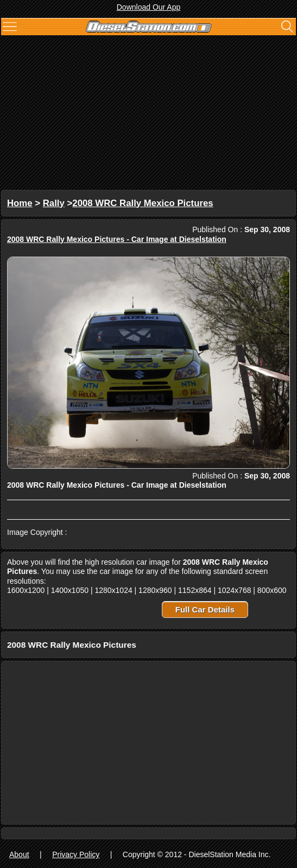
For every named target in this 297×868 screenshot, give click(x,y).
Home (20, 203)
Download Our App (149, 7)
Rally (54, 203)
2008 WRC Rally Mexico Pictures (143, 203)
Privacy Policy (76, 854)
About (19, 854)
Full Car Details (205, 609)
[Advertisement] (148, 114)
